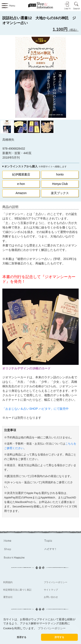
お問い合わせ (51, 597)
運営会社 (8, 597)
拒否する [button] (22, 637)
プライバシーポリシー (56, 582)
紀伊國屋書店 (21, 174)
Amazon (21, 193)
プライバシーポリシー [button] (52, 628)
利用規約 (8, 582)
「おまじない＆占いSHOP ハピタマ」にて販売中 (35, 409)
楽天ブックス (60, 193)
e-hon (21, 184)
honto (60, 174)
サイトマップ (51, 590)
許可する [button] (59, 637)
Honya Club (60, 184)
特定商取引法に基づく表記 (17, 590)
